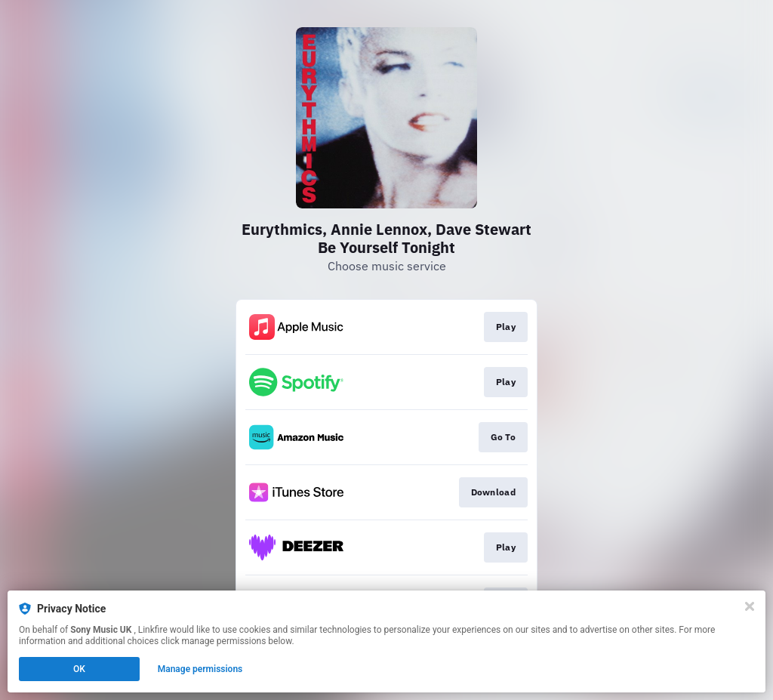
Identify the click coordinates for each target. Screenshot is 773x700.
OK (79, 669)
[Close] (750, 606)
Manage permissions (200, 669)
